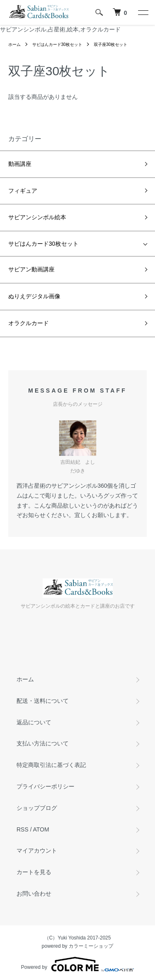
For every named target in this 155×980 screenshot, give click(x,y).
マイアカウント (37, 851)
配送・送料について (43, 701)
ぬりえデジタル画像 (34, 296)
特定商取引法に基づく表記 (51, 765)
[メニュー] (143, 12)
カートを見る (34, 872)
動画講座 (20, 164)
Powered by (77, 964)
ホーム (14, 44)
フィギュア (23, 191)
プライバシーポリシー (45, 786)
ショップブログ (37, 808)
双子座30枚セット (111, 44)
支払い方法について (43, 743)
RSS (23, 829)
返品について (34, 722)
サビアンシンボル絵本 (37, 217)
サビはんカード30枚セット (57, 44)
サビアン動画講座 (31, 269)
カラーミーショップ (91, 946)
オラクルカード (31, 323)
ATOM (41, 829)
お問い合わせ (34, 894)
